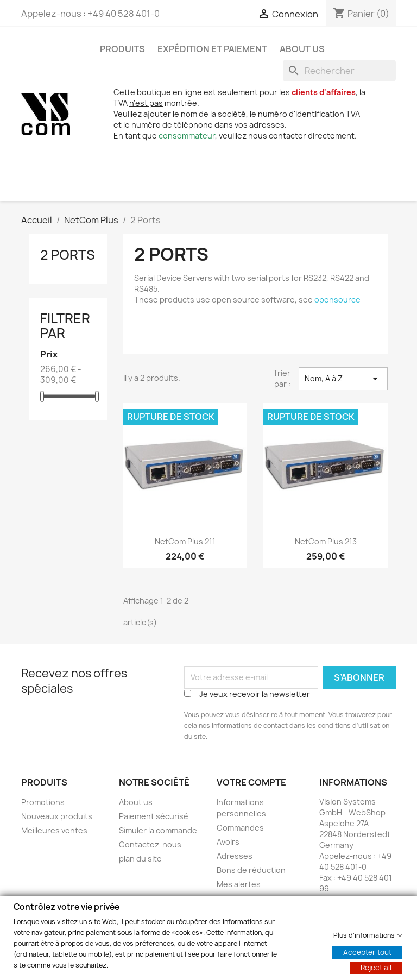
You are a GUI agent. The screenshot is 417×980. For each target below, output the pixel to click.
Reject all (376, 967)
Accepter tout (367, 952)
